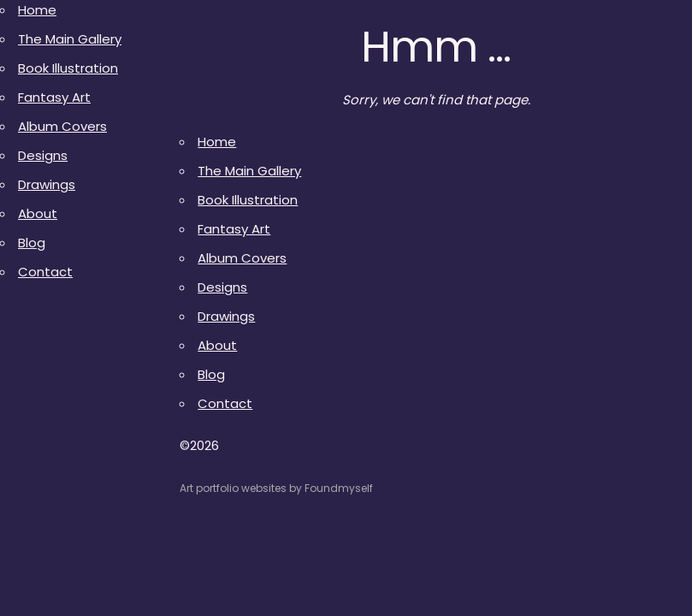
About (38, 213)
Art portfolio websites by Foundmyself (276, 488)
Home (37, 10)
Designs (43, 155)
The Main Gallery (70, 39)
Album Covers (62, 126)
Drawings (47, 184)
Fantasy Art (54, 97)
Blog (32, 243)
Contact (45, 272)
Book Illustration (68, 68)
